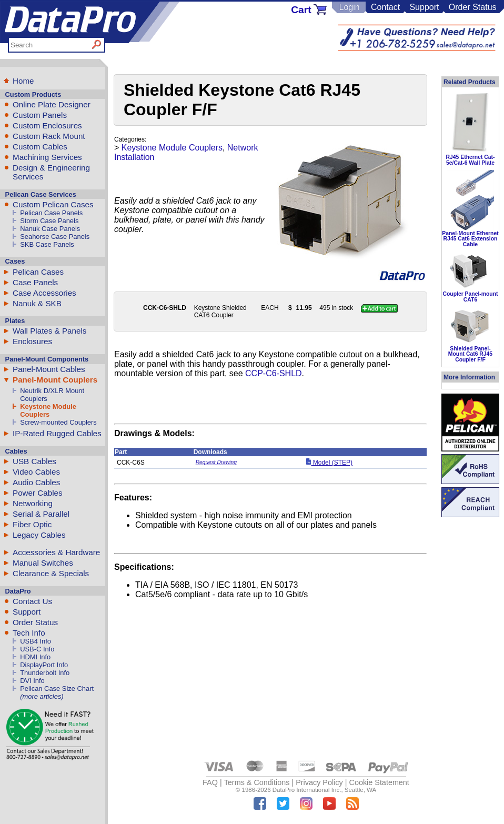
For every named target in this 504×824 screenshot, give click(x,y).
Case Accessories (44, 293)
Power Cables (38, 493)
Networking (33, 503)
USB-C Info (37, 649)
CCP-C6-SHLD (274, 373)
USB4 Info (36, 641)
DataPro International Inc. (307, 790)
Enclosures (32, 341)
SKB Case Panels (47, 244)
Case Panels (35, 282)
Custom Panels (40, 115)
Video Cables (36, 472)
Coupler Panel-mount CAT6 (470, 297)
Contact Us (32, 601)
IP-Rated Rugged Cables (57, 433)
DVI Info (32, 681)
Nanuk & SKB (37, 303)
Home (23, 81)
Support (424, 7)
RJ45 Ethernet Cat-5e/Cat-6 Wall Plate (471, 160)
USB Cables (34, 461)
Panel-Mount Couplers (55, 380)
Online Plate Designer (52, 104)
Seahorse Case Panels (55, 237)
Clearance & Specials (51, 573)
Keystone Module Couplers (48, 410)
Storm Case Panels (49, 221)
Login (349, 7)
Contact (385, 7)
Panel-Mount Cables (49, 369)
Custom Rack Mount (49, 136)
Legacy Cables (39, 535)
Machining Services (47, 157)
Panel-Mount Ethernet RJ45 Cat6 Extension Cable (470, 239)
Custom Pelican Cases (53, 204)
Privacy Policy (319, 782)
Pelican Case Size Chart (57, 689)
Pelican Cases (38, 272)
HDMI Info (35, 657)
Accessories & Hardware (56, 552)
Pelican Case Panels (51, 213)
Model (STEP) (329, 463)
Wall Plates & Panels (49, 331)
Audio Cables (36, 482)
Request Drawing (216, 462)
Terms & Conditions (257, 782)
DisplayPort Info (44, 665)
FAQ (210, 782)
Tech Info (29, 633)
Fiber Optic (32, 524)
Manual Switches (43, 563)
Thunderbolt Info (45, 673)
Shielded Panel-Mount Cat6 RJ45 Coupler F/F (470, 354)
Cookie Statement (379, 782)
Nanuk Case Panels (50, 229)
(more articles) (42, 696)
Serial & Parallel (41, 514)
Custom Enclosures (47, 125)
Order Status (473, 7)
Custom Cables (40, 147)
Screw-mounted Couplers (58, 422)
